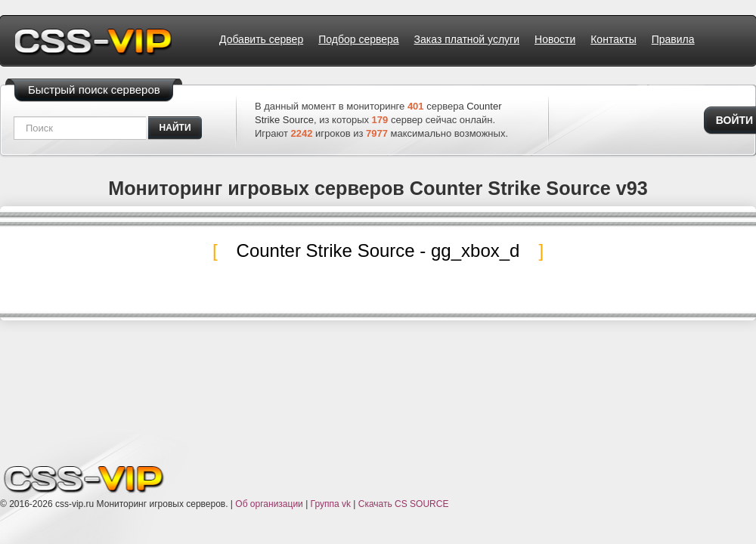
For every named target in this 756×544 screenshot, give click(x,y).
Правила (673, 39)
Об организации (269, 504)
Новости (555, 39)
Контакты (613, 39)
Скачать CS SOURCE (404, 504)
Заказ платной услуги (467, 39)
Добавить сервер (261, 39)
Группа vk (331, 504)
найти (175, 128)
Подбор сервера (358, 39)
